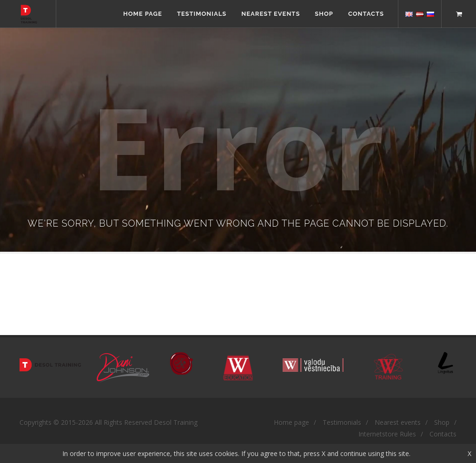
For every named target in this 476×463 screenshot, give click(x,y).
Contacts (366, 14)
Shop (324, 14)
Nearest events (271, 14)
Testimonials (202, 14)
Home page (143, 14)
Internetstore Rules (387, 434)
